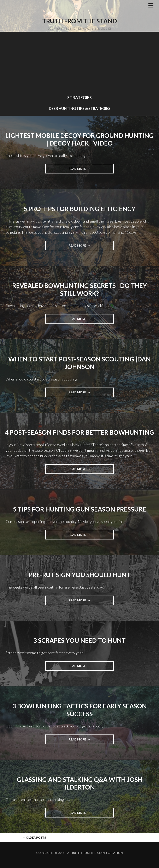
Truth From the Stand (80, 21)
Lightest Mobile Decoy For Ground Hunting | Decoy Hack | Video (79, 139)
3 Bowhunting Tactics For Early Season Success (80, 710)
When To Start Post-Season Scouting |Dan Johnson (79, 363)
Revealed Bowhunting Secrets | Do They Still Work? (80, 289)
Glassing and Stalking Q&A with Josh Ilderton (80, 783)
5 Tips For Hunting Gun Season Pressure (79, 509)
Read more (85, 170)
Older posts (34, 837)
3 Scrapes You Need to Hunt (79, 640)
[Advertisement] (79, 64)
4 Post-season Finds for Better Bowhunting (79, 432)
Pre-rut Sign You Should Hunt (80, 575)
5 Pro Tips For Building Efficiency (80, 209)
